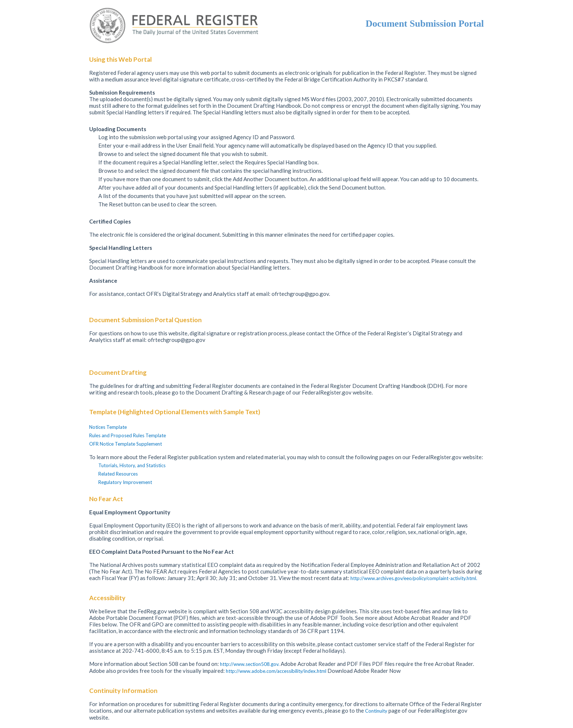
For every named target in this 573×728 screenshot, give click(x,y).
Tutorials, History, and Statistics (132, 465)
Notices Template (108, 427)
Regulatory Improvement (125, 482)
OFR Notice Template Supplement (126, 444)
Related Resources (118, 474)
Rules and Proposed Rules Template (128, 435)
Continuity (377, 711)
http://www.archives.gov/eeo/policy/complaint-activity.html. (414, 578)
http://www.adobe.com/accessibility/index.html (277, 671)
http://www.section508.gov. (250, 664)
